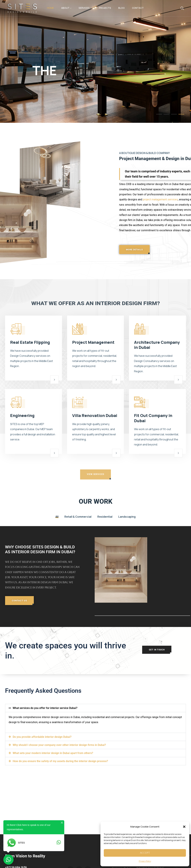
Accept (145, 853)
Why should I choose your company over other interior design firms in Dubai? (59, 745)
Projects (105, 8)
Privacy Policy (145, 861)
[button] (184, 827)
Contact (138, 8)
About (65, 8)
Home (50, 8)
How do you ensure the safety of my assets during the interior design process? (60, 761)
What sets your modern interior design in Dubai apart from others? (53, 753)
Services (84, 8)
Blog (122, 8)
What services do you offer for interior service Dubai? (45, 708)
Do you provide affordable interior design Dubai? (42, 737)
